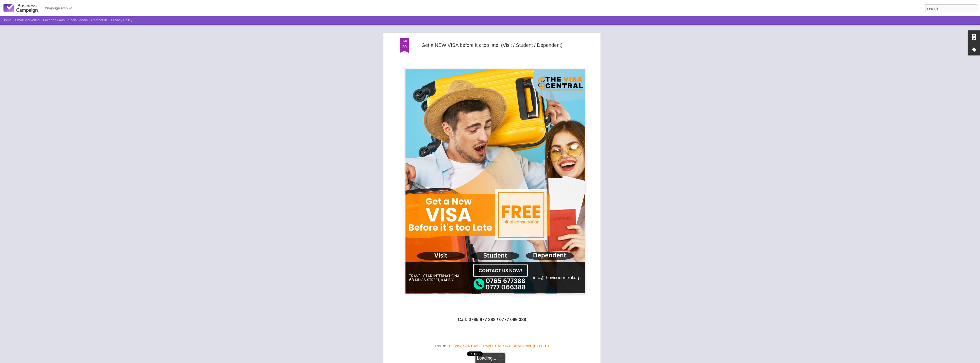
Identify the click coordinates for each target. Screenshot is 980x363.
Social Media (78, 20)
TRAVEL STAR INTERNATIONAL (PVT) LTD (515, 333)
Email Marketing (27, 20)
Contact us (99, 20)
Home (7, 20)
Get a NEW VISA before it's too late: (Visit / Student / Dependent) (492, 32)
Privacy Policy (122, 20)
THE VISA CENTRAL (463, 333)
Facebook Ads (54, 20)
